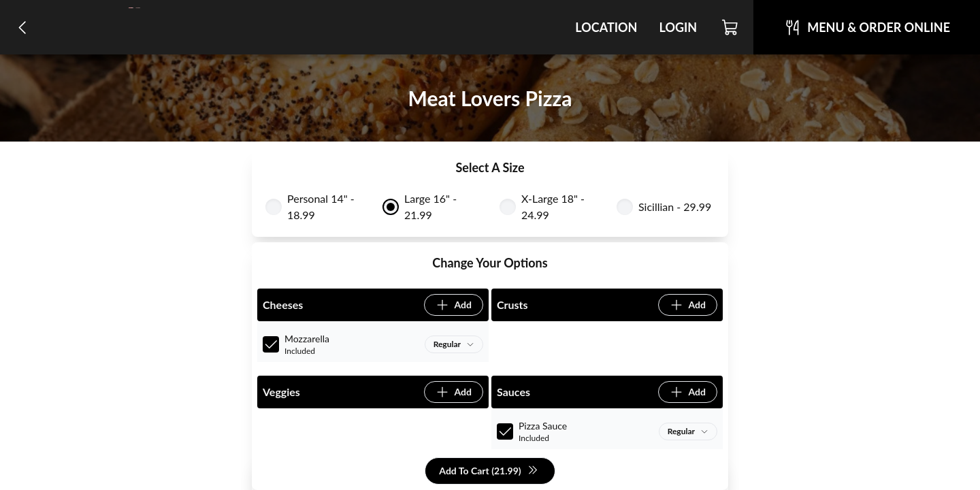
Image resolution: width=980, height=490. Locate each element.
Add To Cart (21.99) (488, 471)
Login (678, 27)
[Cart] (731, 27)
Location (606, 27)
